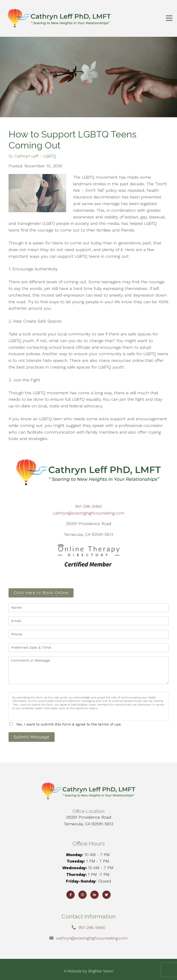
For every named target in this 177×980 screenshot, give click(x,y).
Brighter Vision (101, 971)
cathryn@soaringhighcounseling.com (89, 513)
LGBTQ (50, 156)
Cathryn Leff (27, 156)
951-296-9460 (89, 506)
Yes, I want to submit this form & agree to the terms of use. (69, 724)
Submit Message (32, 737)
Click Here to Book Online (41, 593)
